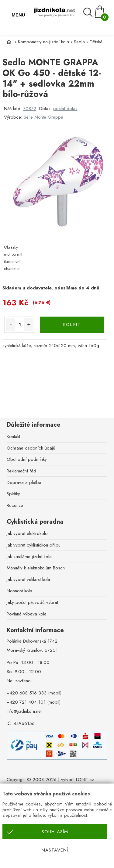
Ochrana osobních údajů (31, 448)
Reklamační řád (21, 471)
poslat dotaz (65, 109)
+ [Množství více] (29, 325)
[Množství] (20, 325)
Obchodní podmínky (27, 459)
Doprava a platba (24, 482)
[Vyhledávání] (89, 12)
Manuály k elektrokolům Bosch (36, 568)
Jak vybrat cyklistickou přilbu (34, 545)
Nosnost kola (19, 591)
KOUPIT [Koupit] (72, 325)
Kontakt (13, 436)
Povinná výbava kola (27, 614)
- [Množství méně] (11, 325)
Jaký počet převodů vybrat (32, 602)
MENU (18, 15)
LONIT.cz (85, 780)
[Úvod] (9, 42)
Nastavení (55, 850)
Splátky (13, 494)
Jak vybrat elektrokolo (27, 533)
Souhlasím (55, 832)
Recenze (15, 505)
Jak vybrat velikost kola (28, 579)
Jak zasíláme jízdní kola (29, 557)
